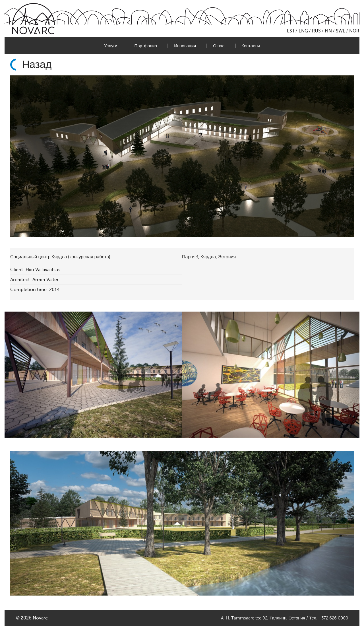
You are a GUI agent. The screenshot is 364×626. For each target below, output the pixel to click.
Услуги (111, 46)
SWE (341, 31)
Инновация (185, 46)
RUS (316, 31)
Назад (37, 65)
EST (291, 31)
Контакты (251, 46)
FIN (328, 31)
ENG (303, 31)
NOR (354, 31)
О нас (219, 46)
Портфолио (146, 46)
